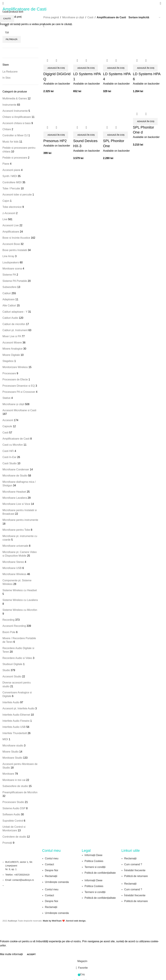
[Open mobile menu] (3, 3)
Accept (31, 954)
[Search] (160, 3)
